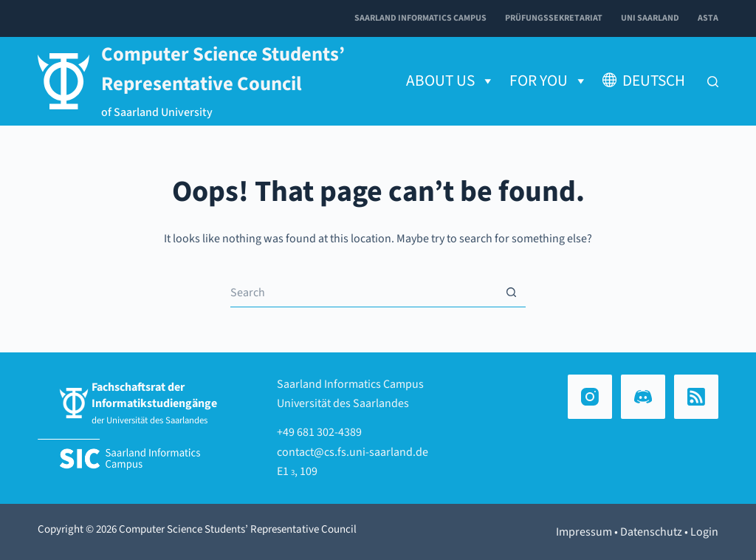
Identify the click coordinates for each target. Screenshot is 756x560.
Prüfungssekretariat (554, 18)
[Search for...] (363, 293)
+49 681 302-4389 (319, 432)
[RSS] (696, 397)
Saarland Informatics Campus (420, 18)
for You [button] (549, 81)
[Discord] (643, 397)
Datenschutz (651, 532)
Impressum (584, 532)
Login (704, 532)
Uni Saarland (650, 18)
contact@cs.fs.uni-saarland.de (353, 452)
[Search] (713, 82)
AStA (708, 18)
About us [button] (450, 81)
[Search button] (511, 293)
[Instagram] (590, 397)
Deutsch (654, 81)
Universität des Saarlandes (343, 403)
